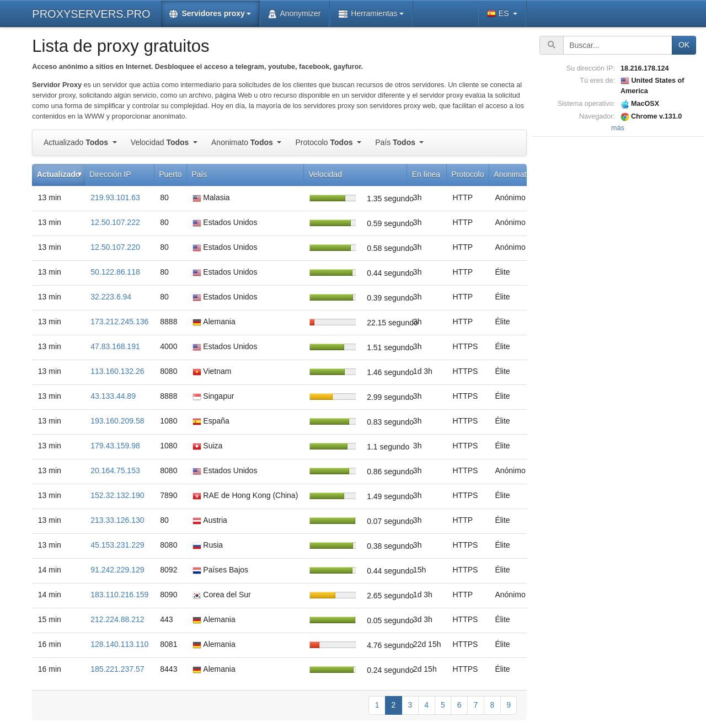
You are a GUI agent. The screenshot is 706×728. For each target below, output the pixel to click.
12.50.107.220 (115, 247)
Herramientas (368, 14)
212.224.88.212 (117, 619)
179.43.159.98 (115, 446)
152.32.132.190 (117, 495)
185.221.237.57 (117, 669)
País (396, 142)
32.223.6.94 (111, 297)
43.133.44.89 (113, 396)
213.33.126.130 (117, 520)
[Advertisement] (618, 305)
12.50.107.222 (115, 222)
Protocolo (325, 142)
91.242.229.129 (117, 570)
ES (499, 14)
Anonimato (243, 142)
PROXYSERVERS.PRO (91, 14)
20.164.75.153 (115, 470)
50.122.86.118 (115, 272)
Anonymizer (295, 14)
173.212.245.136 (119, 322)
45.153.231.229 (117, 545)
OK (684, 45)
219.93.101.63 (115, 197)
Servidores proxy (207, 14)
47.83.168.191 (115, 346)
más (618, 128)
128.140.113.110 (119, 644)
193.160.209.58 (117, 421)
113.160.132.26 (117, 371)
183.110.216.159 (119, 595)
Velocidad (161, 142)
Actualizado (77, 142)
